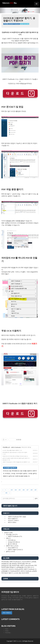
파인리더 (11, 569)
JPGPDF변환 (5, 562)
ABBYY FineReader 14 (30, 569)
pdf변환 (34, 562)
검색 (36, 498)
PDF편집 (14, 564)
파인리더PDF (25, 573)
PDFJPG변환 (21, 564)
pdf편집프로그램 (6, 565)
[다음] (10, 493)
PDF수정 (28, 564)
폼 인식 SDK (12, 544)
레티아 (23, 571)
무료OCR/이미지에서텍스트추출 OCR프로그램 (14, 456)
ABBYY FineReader (16, 447)
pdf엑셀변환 (20, 567)
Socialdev (19, 641)
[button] (3, 10)
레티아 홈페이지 (13, 519)
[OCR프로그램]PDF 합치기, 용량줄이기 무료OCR (19, 19)
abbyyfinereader (29, 565)
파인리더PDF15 (27, 562)
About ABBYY (13, 548)
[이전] (3, 490)
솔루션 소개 (10, 552)
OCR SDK (11, 540)
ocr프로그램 (17, 573)
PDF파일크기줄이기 (7, 573)
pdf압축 (34, 571)
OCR (25, 567)
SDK (8, 538)
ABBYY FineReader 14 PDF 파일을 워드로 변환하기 (15, 462)
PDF (36, 565)
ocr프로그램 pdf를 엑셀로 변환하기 (11, 450)
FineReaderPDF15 (15, 571)
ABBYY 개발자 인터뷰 (15, 550)
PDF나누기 (31, 567)
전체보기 (8, 533)
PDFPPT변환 (5, 567)
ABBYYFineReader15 (15, 562)
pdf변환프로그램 (6, 564)
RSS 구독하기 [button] (7, 613)
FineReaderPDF (19, 569)
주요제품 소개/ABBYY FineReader (12, 24)
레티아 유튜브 (12, 522)
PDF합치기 (13, 567)
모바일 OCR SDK (14, 542)
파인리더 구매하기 (13, 521)
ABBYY (22, 565)
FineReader (29, 571)
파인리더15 (5, 569)
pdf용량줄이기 (6, 571)
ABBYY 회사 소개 (12, 546)
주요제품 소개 (6, 447)
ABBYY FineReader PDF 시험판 (17, 517)
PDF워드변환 (16, 565)
